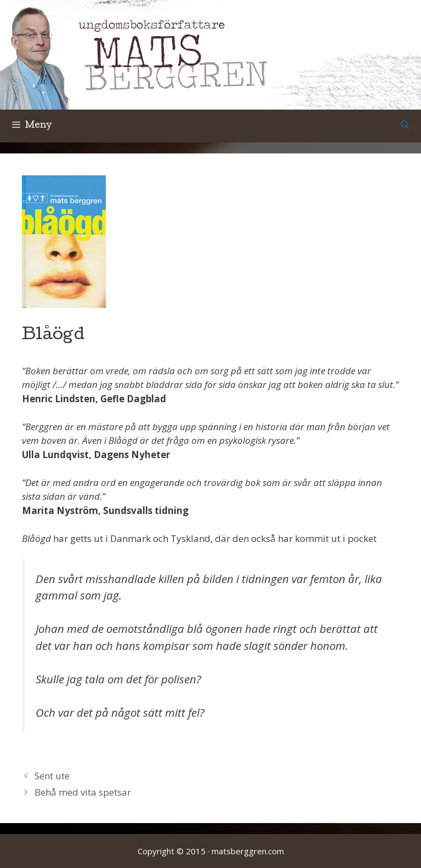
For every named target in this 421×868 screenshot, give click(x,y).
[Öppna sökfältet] (405, 126)
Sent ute (52, 776)
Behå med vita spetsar (83, 792)
